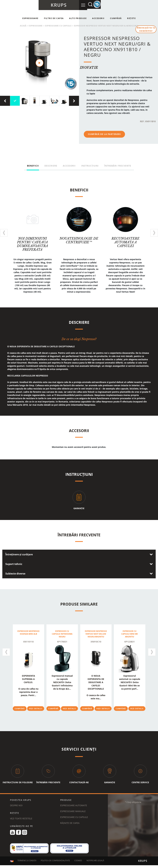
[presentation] (5, 101)
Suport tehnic (14, 564)
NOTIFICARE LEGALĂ (95, 861)
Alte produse (78, 18)
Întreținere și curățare (19, 554)
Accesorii (98, 18)
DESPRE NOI (16, 805)
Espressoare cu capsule (58, 26)
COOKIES (78, 861)
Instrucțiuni (90, 166)
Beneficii (33, 166)
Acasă (23, 26)
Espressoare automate (74, 805)
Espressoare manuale (73, 811)
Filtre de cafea (54, 18)
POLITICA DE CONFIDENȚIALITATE (55, 861)
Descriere (51, 166)
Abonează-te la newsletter (146, 30)
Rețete (131, 18)
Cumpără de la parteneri (104, 134)
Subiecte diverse (15, 574)
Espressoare (30, 18)
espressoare (36, 26)
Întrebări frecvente (118, 166)
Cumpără (116, 18)
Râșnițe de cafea (70, 823)
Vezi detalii (36, 708)
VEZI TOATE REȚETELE (21, 818)
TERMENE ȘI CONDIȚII (27, 861)
